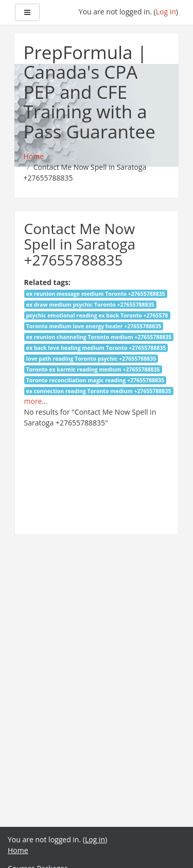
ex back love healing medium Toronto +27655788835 (96, 348)
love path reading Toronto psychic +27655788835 (91, 359)
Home (18, 850)
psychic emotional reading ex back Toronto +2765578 (97, 315)
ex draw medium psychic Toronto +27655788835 (90, 305)
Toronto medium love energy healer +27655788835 (94, 326)
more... (36, 401)
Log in (166, 12)
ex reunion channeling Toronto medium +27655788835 (99, 337)
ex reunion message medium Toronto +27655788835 (96, 294)
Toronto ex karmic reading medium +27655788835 (93, 369)
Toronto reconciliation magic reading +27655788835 (95, 380)
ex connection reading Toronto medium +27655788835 (99, 391)
